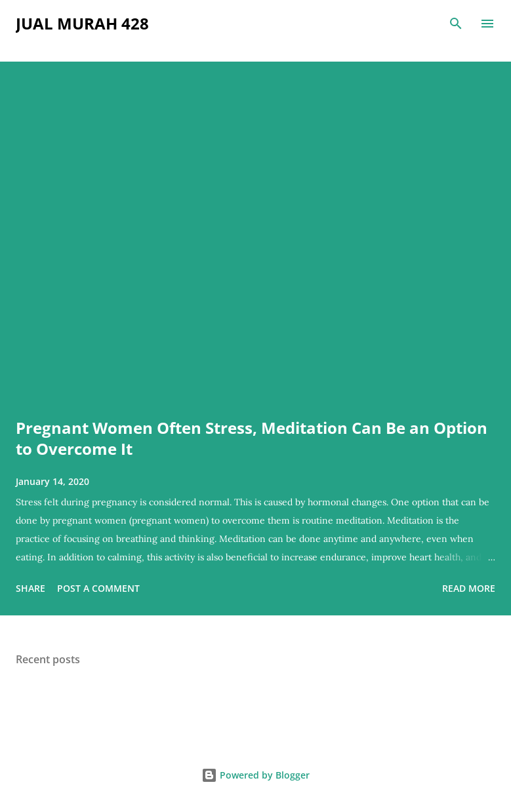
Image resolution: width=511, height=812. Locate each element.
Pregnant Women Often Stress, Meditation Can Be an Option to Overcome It (252, 438)
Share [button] (31, 588)
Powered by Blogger (255, 775)
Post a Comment (98, 588)
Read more (469, 588)
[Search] (456, 24)
